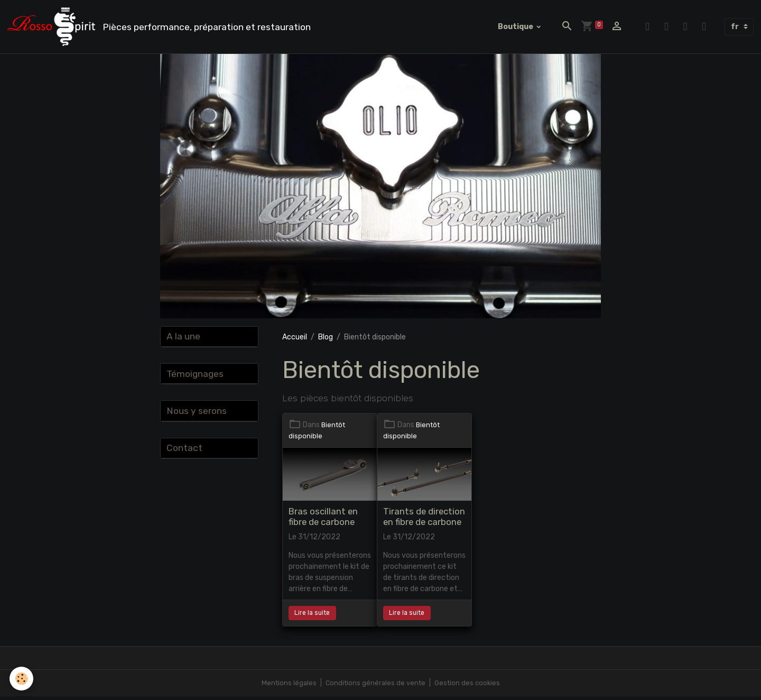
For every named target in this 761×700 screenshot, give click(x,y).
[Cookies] (22, 678)
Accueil (295, 341)
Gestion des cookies (470, 687)
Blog (326, 341)
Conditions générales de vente (375, 687)
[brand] (165, 29)
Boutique (516, 28)
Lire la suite (312, 616)
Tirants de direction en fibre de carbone (424, 521)
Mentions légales (286, 687)
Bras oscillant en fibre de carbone (323, 521)
